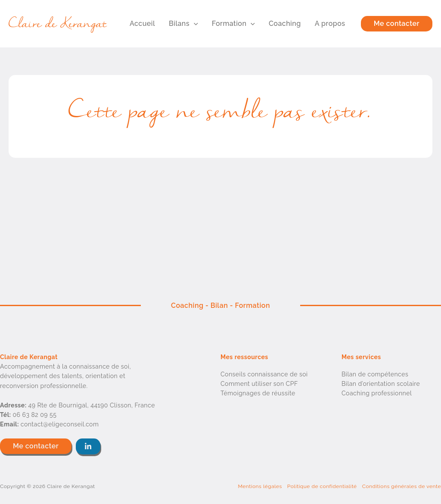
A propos (330, 23)
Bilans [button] (183, 24)
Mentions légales (260, 486)
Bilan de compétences (375, 374)
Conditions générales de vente (402, 486)
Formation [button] (233, 24)
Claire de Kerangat (58, 24)
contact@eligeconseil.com (60, 424)
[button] (194, 24)
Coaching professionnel (377, 393)
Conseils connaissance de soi (264, 374)
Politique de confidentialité (322, 486)
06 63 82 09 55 (34, 415)
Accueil (142, 23)
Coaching (285, 23)
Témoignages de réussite (258, 393)
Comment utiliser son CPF (259, 384)
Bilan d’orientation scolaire (381, 384)
